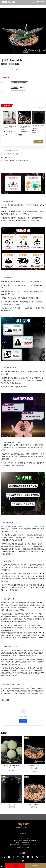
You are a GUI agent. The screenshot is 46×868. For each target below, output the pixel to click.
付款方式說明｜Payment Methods (23, 842)
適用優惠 (4, 74)
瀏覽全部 (41, 108)
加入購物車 (38, 142)
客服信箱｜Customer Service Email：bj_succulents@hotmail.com (23, 844)
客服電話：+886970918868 (23, 848)
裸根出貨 (15, 87)
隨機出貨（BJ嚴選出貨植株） (20, 83)
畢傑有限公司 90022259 (23, 846)
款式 (2, 82)
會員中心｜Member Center (23, 839)
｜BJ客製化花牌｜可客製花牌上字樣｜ (10, 127)
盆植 (2, 87)
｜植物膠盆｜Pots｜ (38, 126)
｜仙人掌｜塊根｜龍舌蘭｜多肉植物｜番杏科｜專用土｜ (24, 128)
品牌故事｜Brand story (23, 837)
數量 (2, 91)
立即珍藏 (15, 865)
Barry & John (8, 2)
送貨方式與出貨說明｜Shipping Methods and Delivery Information (23, 841)
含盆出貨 (22, 87)
